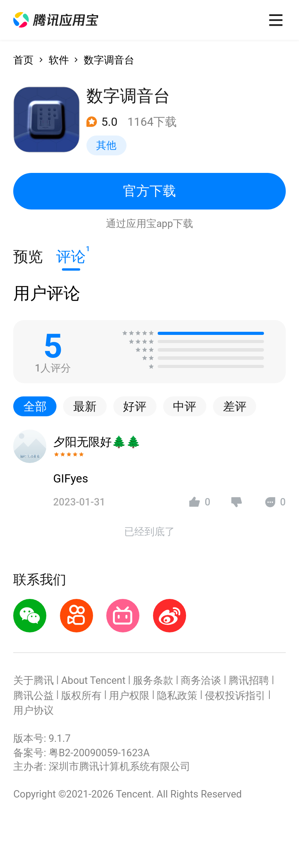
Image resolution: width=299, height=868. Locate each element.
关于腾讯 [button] (33, 680)
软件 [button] (59, 60)
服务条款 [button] (153, 680)
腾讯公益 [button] (33, 695)
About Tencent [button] (93, 680)
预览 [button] (28, 256)
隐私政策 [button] (177, 695)
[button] (56, 20)
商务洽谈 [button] (201, 680)
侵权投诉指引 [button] (235, 695)
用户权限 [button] (129, 695)
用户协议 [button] (33, 710)
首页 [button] (23, 60)
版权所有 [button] (81, 695)
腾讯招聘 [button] (249, 680)
